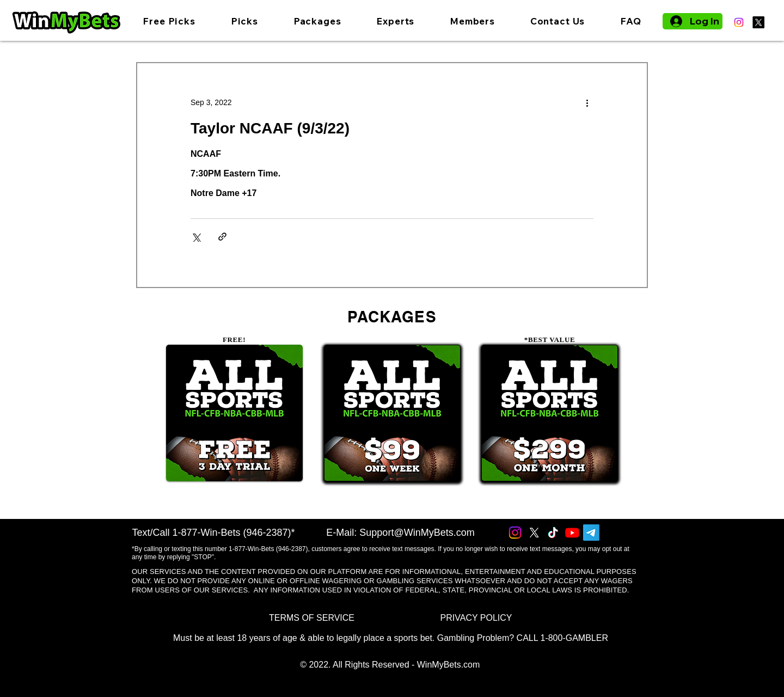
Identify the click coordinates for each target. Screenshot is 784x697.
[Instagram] (739, 22)
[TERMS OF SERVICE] (312, 618)
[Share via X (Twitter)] (196, 237)
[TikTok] (553, 533)
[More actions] (587, 102)
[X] (758, 22)
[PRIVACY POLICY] (476, 618)
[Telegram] (591, 533)
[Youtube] (572, 533)
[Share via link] (222, 237)
